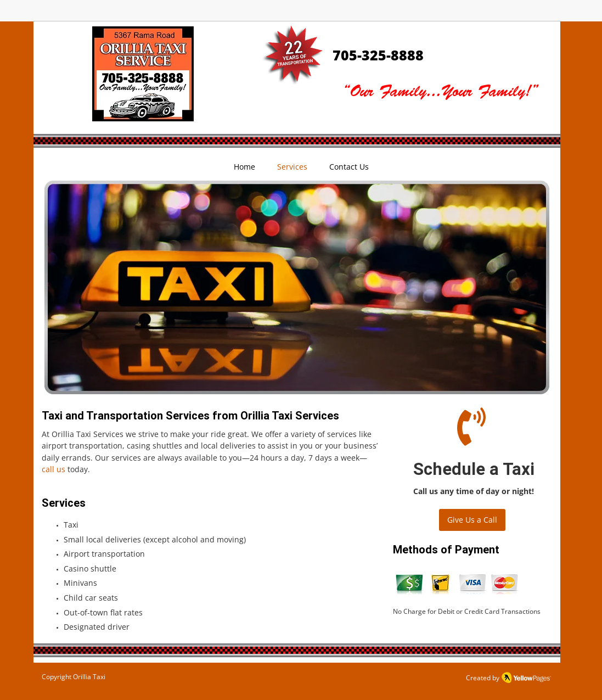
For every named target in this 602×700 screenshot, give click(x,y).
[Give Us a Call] (472, 520)
